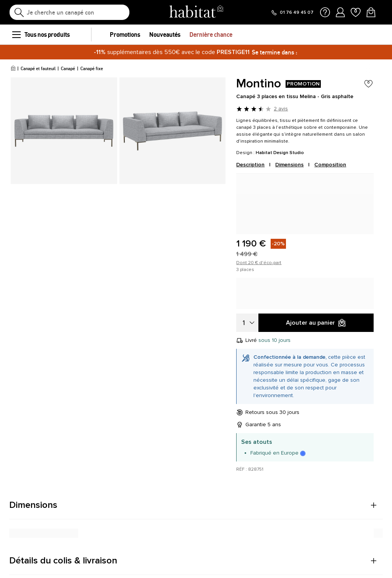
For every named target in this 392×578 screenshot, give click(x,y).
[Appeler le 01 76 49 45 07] (292, 13)
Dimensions (289, 165)
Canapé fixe (92, 68)
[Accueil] (13, 69)
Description (250, 165)
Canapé (68, 68)
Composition (330, 165)
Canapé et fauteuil (38, 68)
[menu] (16, 34)
